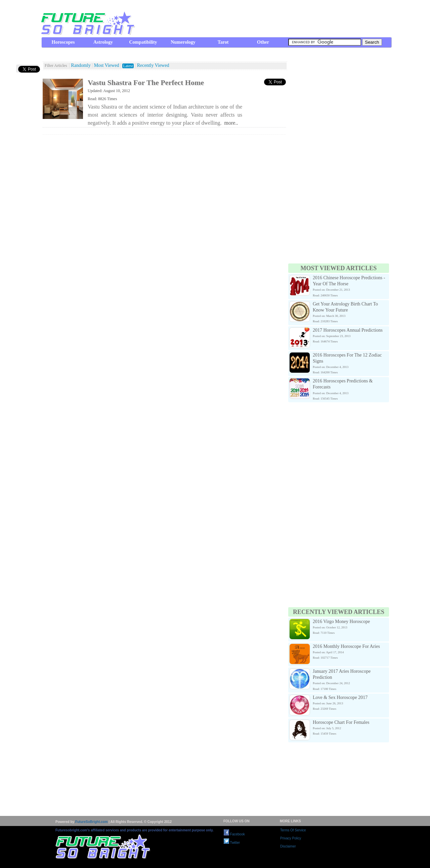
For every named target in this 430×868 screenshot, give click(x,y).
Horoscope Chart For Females (341, 722)
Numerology (183, 42)
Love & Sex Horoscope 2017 (340, 697)
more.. (231, 123)
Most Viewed (107, 66)
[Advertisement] (269, 18)
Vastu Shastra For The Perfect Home (146, 82)
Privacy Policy (291, 838)
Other (263, 42)
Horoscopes (63, 42)
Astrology (103, 42)
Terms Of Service (293, 830)
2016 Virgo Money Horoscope (341, 622)
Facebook (234, 834)
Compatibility (143, 42)
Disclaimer (288, 846)
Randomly (81, 66)
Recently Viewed (153, 66)
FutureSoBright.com (92, 822)
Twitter (232, 843)
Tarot (223, 42)
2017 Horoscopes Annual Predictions (348, 330)
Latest (128, 66)
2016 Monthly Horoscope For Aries (346, 646)
